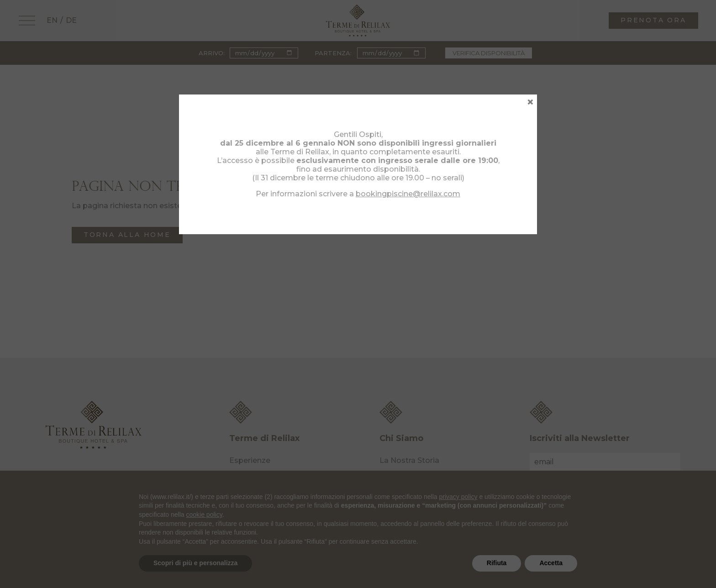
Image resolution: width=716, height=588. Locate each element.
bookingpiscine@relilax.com (408, 194)
